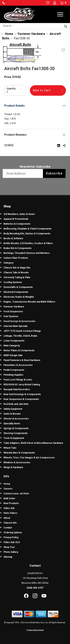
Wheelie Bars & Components (19, 453)
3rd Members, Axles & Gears (19, 214)
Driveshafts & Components (18, 287)
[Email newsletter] (24, 173)
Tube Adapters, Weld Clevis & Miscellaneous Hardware (33, 443)
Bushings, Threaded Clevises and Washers (27, 253)
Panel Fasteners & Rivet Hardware (22, 360)
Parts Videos (10, 513)
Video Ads (9, 508)
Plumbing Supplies (13, 375)
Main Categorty (12, 346)
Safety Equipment (13, 409)
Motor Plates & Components (19, 350)
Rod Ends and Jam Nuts (16, 404)
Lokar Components (14, 341)
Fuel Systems (11, 316)
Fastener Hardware (14, 307)
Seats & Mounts (12, 414)
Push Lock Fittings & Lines (18, 380)
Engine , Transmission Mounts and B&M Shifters (29, 302)
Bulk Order (9, 498)
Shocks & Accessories (16, 419)
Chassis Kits (10, 523)
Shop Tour (9, 547)
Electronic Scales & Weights (19, 297)
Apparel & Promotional (16, 219)
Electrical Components (16, 292)
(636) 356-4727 (35, 588)
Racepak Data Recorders (17, 389)
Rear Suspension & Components (21, 399)
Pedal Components (14, 370)
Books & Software (13, 238)
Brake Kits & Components (18, 248)
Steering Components (16, 433)
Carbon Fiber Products (16, 258)
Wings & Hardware (13, 467)
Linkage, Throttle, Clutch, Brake (20, 336)
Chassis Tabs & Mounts (16, 273)
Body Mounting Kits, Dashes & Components (27, 234)
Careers (8, 489)
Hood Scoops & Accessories (20, 321)
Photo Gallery (11, 552)
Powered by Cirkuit (35, 630)
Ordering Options (13, 533)
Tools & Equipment (14, 438)
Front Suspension (13, 312)
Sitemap (8, 557)
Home (7, 484)
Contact (8, 528)
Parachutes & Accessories (18, 365)
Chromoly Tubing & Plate (17, 277)
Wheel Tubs (10, 448)
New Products (11, 503)
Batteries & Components (17, 224)
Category (8, 263)
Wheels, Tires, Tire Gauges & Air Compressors (29, 458)
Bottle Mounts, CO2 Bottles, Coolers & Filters (28, 243)
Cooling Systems (13, 282)
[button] (4, 3)
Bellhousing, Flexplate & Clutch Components (28, 229)
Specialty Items (12, 424)
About (7, 518)
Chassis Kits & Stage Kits (17, 268)
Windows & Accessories (17, 462)
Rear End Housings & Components (22, 394)
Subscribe (54, 173)
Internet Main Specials (16, 326)
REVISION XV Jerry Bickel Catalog (22, 385)
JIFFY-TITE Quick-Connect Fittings (22, 331)
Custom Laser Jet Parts (16, 494)
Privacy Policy (11, 537)
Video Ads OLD (12, 542)
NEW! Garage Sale (13, 355)
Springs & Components (16, 428)
